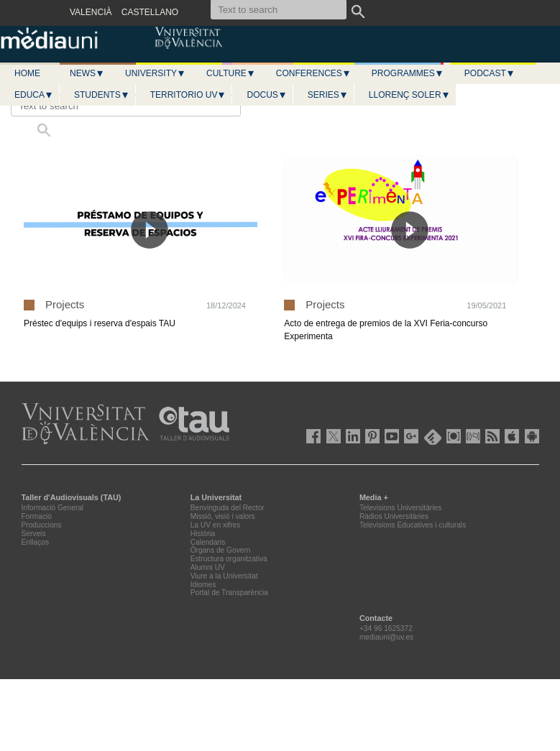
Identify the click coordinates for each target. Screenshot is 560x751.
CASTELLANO (150, 12)
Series (328, 95)
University (155, 73)
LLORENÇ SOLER (409, 95)
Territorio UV (188, 95)
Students (102, 95)
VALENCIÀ (91, 12)
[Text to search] (126, 106)
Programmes (408, 73)
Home (27, 73)
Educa (34, 95)
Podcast (490, 73)
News (87, 73)
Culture (231, 73)
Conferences (313, 73)
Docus (266, 95)
